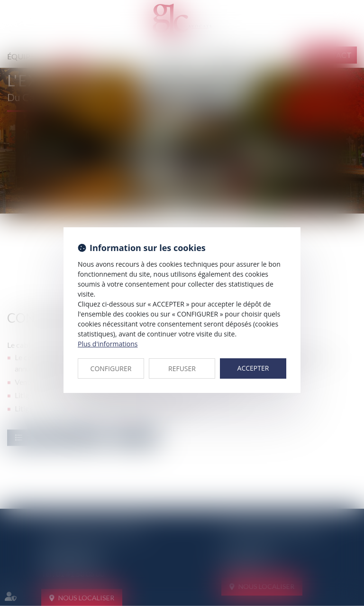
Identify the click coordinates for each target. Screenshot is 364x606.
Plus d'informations (108, 344)
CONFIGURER (111, 368)
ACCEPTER (253, 368)
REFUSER (182, 368)
